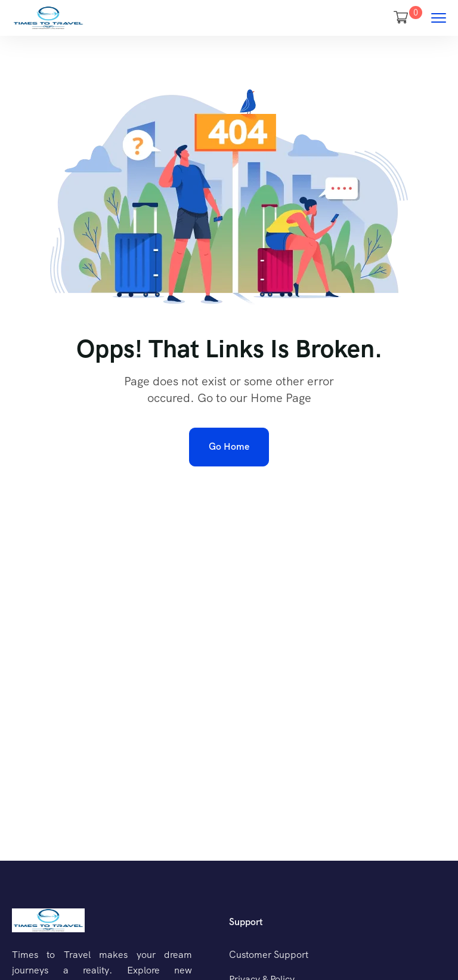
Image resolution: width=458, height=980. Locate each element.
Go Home (229, 446)
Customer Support (269, 955)
